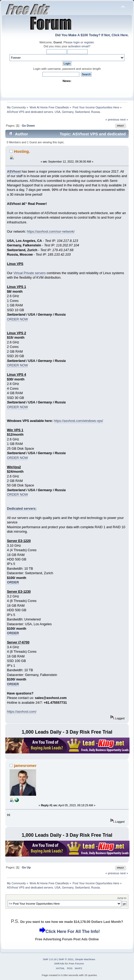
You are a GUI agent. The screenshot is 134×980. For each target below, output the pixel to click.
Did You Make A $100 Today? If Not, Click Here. (92, 35)
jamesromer (25, 765)
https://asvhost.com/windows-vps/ (79, 421)
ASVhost (14, 172)
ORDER (13, 582)
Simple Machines (85, 959)
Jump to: (122, 898)
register (89, 42)
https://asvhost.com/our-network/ (51, 232)
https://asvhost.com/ (22, 712)
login (77, 42)
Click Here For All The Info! (73, 931)
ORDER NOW (17, 319)
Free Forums (76, 963)
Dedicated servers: (22, 509)
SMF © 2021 (66, 959)
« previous (112, 119)
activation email (78, 46)
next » (124, 119)
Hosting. (22, 151)
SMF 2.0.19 (50, 959)
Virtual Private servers (29, 273)
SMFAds (59, 963)
